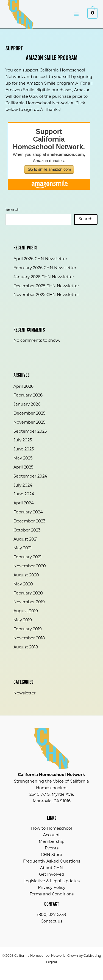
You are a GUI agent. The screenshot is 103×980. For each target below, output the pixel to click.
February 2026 (28, 396)
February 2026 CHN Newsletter (45, 268)
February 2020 (28, 594)
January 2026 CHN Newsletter (44, 277)
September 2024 (30, 477)
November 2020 (30, 566)
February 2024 (28, 512)
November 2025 (29, 423)
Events (52, 848)
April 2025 (23, 468)
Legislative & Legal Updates (51, 881)
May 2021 (23, 548)
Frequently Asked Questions (52, 862)
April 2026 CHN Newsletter (40, 259)
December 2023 (29, 521)
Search (12, 210)
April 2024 (24, 503)
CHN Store (51, 855)
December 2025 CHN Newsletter (46, 286)
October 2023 (27, 531)
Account (51, 835)
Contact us (51, 922)
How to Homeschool (51, 829)
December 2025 (29, 414)
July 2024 (23, 486)
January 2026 (27, 405)
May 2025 (23, 459)
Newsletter (25, 693)
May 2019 (23, 620)
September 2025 (30, 432)
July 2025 (23, 440)
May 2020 (23, 584)
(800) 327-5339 (52, 915)
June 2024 (24, 494)
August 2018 (26, 647)
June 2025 (24, 449)
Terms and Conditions (52, 894)
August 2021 (26, 540)
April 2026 (23, 387)
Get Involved (52, 875)
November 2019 (29, 602)
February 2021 (27, 557)
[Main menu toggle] (76, 14)
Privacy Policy (52, 888)
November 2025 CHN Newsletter (46, 295)
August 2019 (26, 611)
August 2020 (26, 575)
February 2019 (28, 629)
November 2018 (29, 638)
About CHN (51, 868)
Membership (52, 842)
